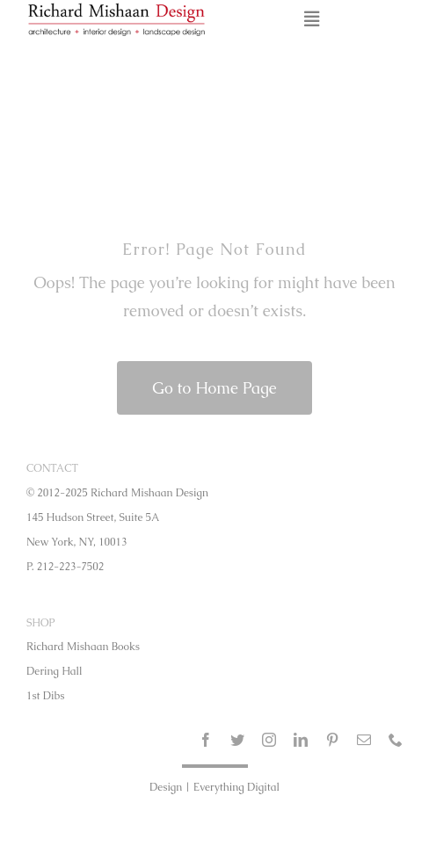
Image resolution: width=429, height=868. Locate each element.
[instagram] (269, 740)
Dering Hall (55, 671)
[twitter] (237, 740)
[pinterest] (332, 740)
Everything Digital (236, 787)
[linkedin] (301, 740)
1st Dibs (45, 696)
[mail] (364, 740)
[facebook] (206, 740)
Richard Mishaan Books (83, 647)
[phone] (396, 740)
